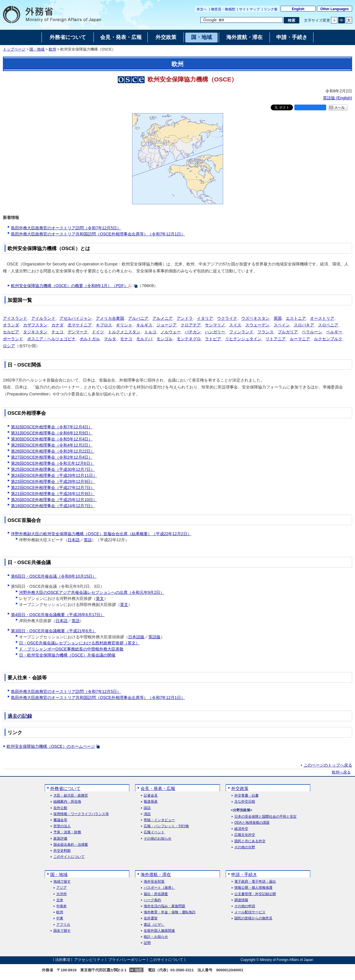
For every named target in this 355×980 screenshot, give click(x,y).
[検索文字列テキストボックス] (242, 20)
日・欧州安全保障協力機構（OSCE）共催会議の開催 (67, 655)
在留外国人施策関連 (159, 931)
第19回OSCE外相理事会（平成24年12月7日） (53, 506)
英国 (278, 318)
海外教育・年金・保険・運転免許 (170, 912)
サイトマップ (249, 9)
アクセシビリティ (89, 960)
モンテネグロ (189, 339)
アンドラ (185, 318)
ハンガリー (215, 332)
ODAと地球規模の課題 (252, 823)
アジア (61, 888)
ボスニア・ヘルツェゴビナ (51, 339)
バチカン (193, 332)
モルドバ (144, 339)
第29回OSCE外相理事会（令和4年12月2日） (52, 445)
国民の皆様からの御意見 (253, 918)
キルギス (144, 325)
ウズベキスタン (255, 318)
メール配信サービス (250, 912)
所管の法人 (62, 826)
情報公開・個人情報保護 (253, 888)
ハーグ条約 (152, 900)
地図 (139, 970)
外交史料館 (62, 851)
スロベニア (328, 325)
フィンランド (241, 332)
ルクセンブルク (328, 339)
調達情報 (241, 900)
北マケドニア (80, 325)
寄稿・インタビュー (159, 820)
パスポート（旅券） (159, 888)
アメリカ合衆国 (110, 318)
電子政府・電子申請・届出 (255, 882)
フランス (266, 332)
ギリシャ (124, 325)
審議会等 (60, 820)
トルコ (150, 332)
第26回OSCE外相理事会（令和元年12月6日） (53, 463)
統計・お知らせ (156, 937)
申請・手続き (244, 874)
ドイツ (98, 332)
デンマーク (78, 332)
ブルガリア (288, 332)
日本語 (74, 540)
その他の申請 (245, 906)
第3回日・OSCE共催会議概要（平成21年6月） (54, 631)
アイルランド (43, 318)
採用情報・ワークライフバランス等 (81, 814)
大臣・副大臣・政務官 (71, 796)
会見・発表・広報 (158, 788)
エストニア (296, 318)
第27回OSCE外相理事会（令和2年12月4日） (52, 457)
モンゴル (165, 339)
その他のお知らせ (158, 839)
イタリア (205, 318)
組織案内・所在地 (67, 802)
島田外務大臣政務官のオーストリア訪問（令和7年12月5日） (66, 228)
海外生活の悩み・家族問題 (165, 906)
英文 (100, 598)
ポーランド (13, 339)
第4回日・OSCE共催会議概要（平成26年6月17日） (58, 615)
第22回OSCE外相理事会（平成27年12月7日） (53, 488)
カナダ (57, 325)
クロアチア (191, 325)
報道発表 (151, 802)
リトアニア (276, 339)
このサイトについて (69, 857)
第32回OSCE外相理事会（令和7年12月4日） (52, 427)
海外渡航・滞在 (156, 874)
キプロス (104, 325)
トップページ (14, 49)
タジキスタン (35, 332)
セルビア (11, 332)
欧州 (53, 49)
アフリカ (63, 925)
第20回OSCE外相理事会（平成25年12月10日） (54, 500)
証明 (147, 943)
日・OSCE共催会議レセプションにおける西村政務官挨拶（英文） (79, 643)
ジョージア (167, 325)
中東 (60, 918)
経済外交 (241, 829)
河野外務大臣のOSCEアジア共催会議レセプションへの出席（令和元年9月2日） (92, 592)
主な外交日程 (245, 802)
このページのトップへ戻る (328, 765)
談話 (147, 808)
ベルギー (334, 332)
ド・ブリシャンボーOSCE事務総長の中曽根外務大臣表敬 (71, 649)
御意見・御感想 (223, 9)
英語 (88, 540)
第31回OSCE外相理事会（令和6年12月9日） (52, 433)
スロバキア (304, 325)
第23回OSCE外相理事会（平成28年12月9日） (53, 481)
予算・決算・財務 (67, 832)
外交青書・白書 (246, 796)
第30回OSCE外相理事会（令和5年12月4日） (52, 439)
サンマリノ (215, 325)
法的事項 (63, 960)
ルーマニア (300, 339)
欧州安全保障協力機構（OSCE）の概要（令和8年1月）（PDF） (69, 286)
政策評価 (60, 839)
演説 (147, 814)
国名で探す (62, 931)
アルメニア (162, 318)
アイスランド (15, 318)
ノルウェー (171, 332)
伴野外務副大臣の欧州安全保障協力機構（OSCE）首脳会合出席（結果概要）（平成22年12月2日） (101, 534)
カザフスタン (35, 325)
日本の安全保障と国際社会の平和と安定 (266, 817)
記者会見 (151, 796)
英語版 (154, 637)
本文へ (202, 9)
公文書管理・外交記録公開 (255, 894)
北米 (60, 900)
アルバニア (138, 318)
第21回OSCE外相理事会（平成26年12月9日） (53, 494)
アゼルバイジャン (76, 318)
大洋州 (61, 894)
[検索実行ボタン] (291, 20)
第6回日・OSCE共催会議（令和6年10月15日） (54, 576)
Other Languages (335, 9)
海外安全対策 (154, 882)
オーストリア (322, 318)
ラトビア (213, 339)
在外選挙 (151, 918)
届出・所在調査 (156, 894)
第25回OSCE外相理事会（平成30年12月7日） (53, 469)
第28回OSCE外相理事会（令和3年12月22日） (53, 451)
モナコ (126, 339)
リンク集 (271, 9)
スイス (235, 325)
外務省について (65, 788)
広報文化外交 (245, 835)
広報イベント (154, 832)
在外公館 (60, 808)
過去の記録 (20, 716)
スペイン (282, 325)
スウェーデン (257, 325)
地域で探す (62, 882)
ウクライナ (227, 318)
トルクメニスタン (124, 332)
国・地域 (37, 49)
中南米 (61, 906)
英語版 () (338, 98)
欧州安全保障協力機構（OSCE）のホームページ (51, 746)
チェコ (57, 332)
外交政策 (240, 788)
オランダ (11, 325)
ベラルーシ (312, 332)
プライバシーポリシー (127, 960)
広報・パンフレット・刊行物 (166, 826)
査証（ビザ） (154, 925)
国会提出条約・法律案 (71, 845)
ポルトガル (90, 339)
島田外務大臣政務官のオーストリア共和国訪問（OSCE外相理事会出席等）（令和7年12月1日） (98, 234)
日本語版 (136, 637)
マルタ (110, 339)
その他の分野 (245, 847)
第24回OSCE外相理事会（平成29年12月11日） (54, 475)
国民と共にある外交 (250, 841)
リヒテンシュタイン (243, 339)
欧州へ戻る (341, 772)
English (298, 9)
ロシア (9, 346)
